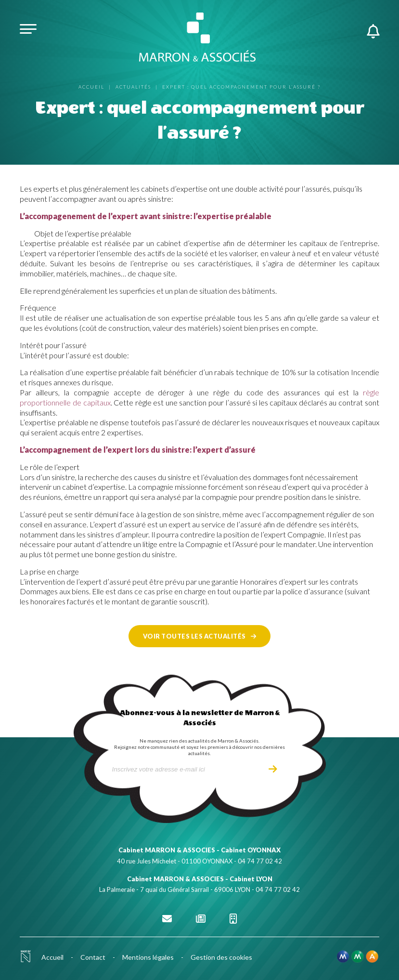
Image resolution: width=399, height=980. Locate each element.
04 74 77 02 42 (260, 861)
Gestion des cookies (221, 957)
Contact (93, 957)
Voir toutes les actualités (194, 636)
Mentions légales (148, 957)
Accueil (91, 87)
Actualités (133, 87)
